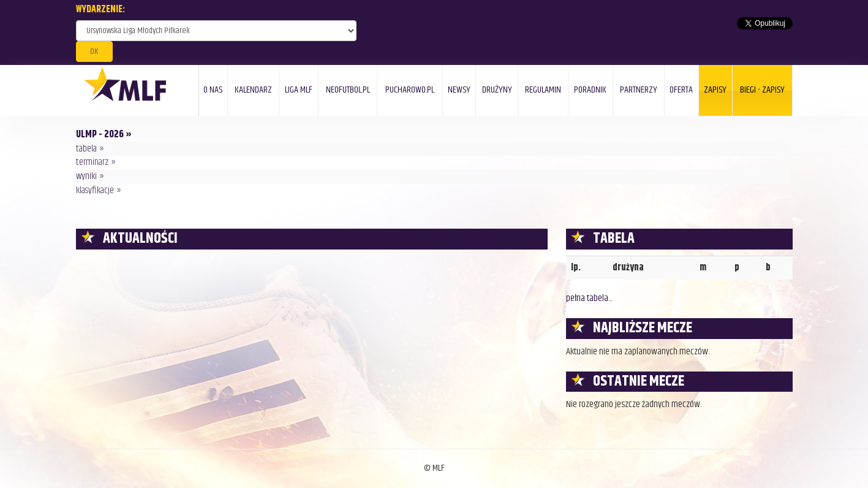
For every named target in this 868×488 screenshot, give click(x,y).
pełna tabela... (589, 298)
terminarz (92, 162)
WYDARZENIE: (100, 10)
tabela (86, 149)
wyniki (86, 176)
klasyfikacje (95, 190)
